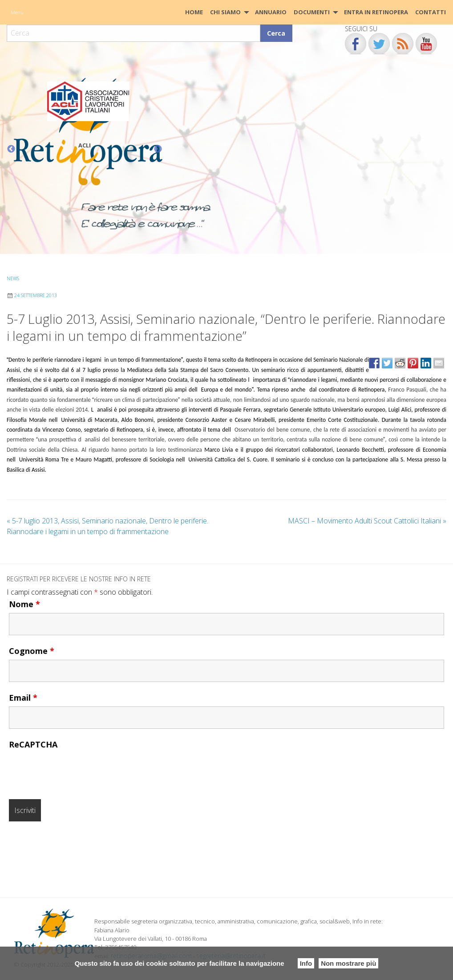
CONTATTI (431, 12)
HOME (194, 12)
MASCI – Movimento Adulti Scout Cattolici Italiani (367, 521)
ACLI (85, 145)
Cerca (276, 33)
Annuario (271, 12)
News (13, 278)
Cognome (32, 651)
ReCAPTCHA (33, 744)
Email (23, 698)
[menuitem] (194, 12)
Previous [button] (11, 149)
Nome (24, 604)
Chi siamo (225, 12)
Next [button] (158, 149)
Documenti (312, 12)
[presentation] (77, 771)
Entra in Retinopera (376, 12)
